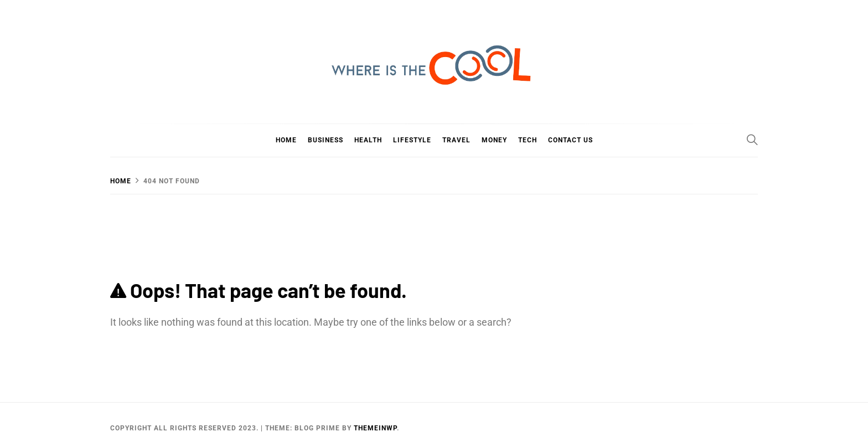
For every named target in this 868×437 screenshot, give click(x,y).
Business (325, 140)
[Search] (752, 140)
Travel (456, 140)
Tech (528, 140)
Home (286, 140)
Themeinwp (375, 428)
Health (368, 140)
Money (494, 140)
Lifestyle (412, 140)
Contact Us (570, 140)
